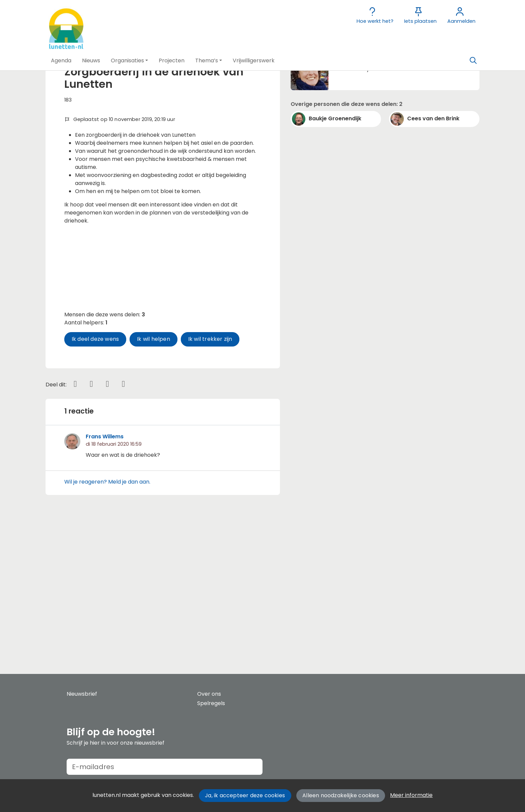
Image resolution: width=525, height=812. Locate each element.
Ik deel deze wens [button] (95, 479)
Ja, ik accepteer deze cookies (245, 795)
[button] (61, 61)
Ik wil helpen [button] (154, 479)
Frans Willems (105, 577)
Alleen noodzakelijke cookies (341, 795)
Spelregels (211, 703)
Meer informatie (411, 795)
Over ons (209, 694)
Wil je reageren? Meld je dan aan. (107, 621)
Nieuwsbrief (82, 694)
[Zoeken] (473, 61)
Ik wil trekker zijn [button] (210, 479)
